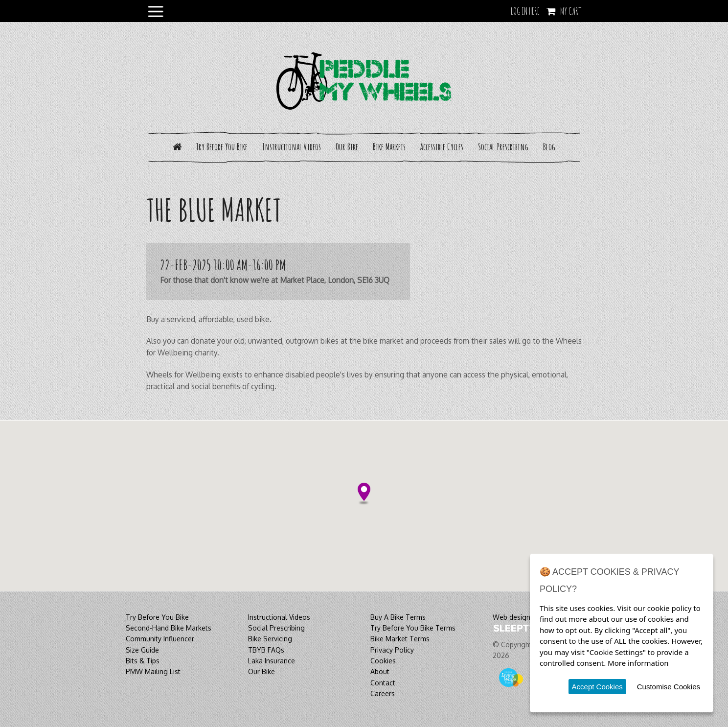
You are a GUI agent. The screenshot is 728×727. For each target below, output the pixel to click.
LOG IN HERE (525, 11)
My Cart (571, 11)
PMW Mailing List (153, 671)
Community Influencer (160, 639)
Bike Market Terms (400, 639)
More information (638, 663)
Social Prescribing (503, 147)
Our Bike (347, 147)
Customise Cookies (669, 687)
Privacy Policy (392, 650)
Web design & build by (528, 617)
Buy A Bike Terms (398, 617)
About (380, 671)
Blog (549, 147)
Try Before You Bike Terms (413, 628)
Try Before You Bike (222, 147)
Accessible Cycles (442, 147)
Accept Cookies (597, 687)
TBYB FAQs (266, 650)
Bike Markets (389, 147)
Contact (383, 683)
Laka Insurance (272, 661)
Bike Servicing (270, 639)
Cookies (383, 661)
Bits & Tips (143, 661)
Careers (383, 693)
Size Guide (142, 650)
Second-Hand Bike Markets (169, 628)
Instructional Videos (292, 147)
